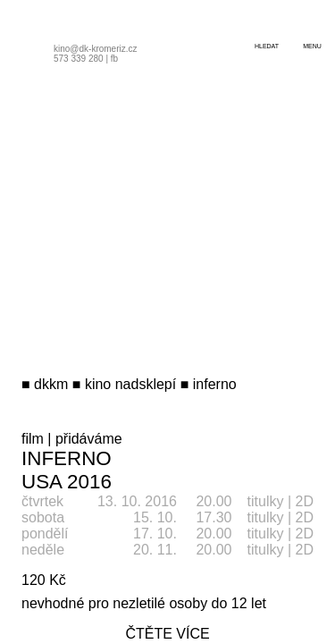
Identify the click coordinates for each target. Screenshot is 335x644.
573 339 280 (79, 59)
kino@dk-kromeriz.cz (96, 49)
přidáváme (89, 439)
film (33, 439)
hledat (267, 46)
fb (114, 59)
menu (312, 46)
